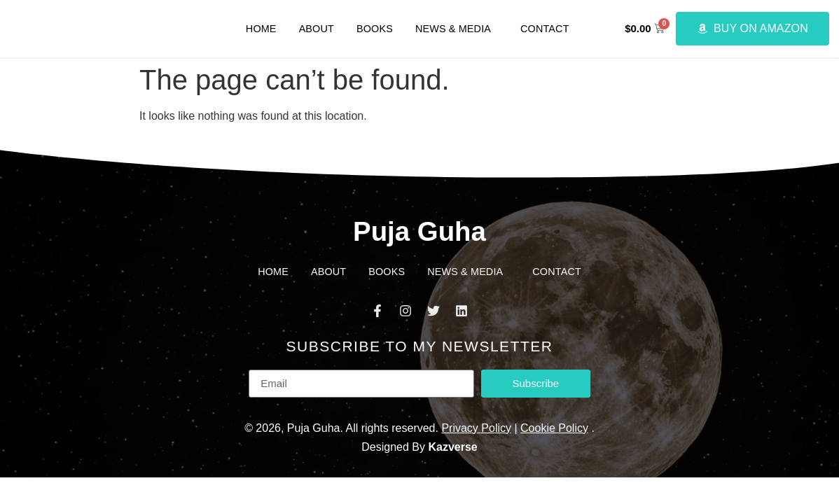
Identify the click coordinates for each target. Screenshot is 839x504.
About (317, 29)
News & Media (457, 29)
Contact (545, 29)
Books (375, 29)
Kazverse (452, 447)
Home (261, 29)
